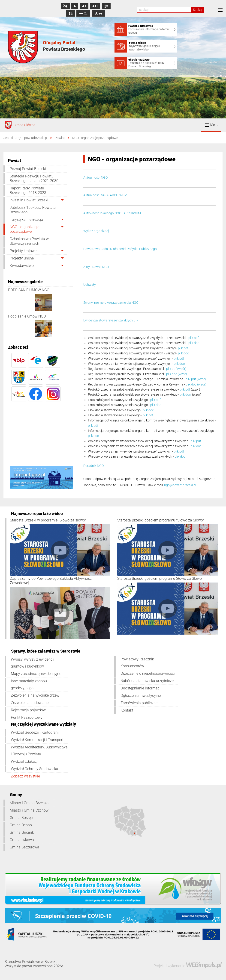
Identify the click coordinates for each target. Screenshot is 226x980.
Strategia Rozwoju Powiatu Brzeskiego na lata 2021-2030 (34, 178)
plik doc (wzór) (177, 374)
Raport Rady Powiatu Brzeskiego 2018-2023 (28, 190)
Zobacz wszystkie (25, 776)
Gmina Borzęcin (23, 818)
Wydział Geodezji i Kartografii (35, 732)
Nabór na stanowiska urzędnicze (147, 681)
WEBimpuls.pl (204, 965)
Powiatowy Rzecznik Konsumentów (137, 663)
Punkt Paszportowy (27, 717)
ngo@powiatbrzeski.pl (180, 485)
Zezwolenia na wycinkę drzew (35, 695)
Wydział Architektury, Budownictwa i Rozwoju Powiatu (39, 751)
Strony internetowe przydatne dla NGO (111, 303)
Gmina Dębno (21, 825)
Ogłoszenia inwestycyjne (141, 696)
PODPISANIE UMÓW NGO (29, 290)
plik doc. (186, 394)
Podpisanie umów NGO (27, 316)
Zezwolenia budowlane (30, 703)
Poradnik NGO (93, 466)
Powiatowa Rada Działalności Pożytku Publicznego (120, 249)
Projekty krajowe (23, 251)
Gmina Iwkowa (22, 840)
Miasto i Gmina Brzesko (29, 803)
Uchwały (90, 285)
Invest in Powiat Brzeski (29, 200)
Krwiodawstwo (22, 266)
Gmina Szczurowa (24, 847)
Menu (212, 125)
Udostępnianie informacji (141, 688)
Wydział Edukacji (25, 761)
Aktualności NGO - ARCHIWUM (105, 195)
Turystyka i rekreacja (26, 219)
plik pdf (194, 338)
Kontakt (127, 710)
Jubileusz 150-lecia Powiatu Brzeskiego (33, 210)
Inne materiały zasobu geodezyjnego (29, 684)
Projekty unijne (22, 258)
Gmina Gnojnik (22, 832)
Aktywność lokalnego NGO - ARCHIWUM (112, 213)
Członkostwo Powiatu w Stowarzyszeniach (29, 241)
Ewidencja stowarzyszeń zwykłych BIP (111, 320)
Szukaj (198, 10)
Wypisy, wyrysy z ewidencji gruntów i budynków (33, 663)
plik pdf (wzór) (176, 369)
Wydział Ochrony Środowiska (35, 769)
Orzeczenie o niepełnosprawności (148, 673)
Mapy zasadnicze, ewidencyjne (36, 674)
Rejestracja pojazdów (28, 710)
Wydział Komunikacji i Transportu (38, 740)
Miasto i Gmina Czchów (29, 810)
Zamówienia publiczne (139, 703)
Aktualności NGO (95, 177)
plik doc (194, 343)
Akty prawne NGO (96, 267)
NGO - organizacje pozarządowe (24, 229)
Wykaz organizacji (96, 231)
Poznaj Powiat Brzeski (28, 169)
